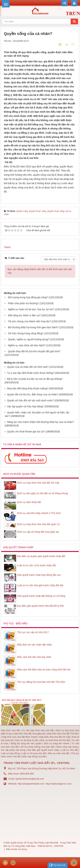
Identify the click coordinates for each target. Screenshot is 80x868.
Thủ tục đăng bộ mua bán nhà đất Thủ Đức (41, 682)
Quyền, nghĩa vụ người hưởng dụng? (29, 339)
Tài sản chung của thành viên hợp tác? (29, 321)
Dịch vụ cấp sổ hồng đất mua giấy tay (38, 532)
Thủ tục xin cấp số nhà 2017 (33, 632)
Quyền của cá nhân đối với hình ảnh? (28, 367)
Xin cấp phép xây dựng (14, 750)
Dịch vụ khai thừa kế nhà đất (55, 740)
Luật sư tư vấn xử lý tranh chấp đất (36, 565)
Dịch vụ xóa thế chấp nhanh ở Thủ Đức (39, 513)
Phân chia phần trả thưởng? (23, 303)
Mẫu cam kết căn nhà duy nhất (34, 657)
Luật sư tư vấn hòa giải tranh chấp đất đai (40, 585)
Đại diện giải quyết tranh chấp (44, 750)
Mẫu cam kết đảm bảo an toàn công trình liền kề (44, 670)
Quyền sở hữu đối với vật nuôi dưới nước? (31, 400)
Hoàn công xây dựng (67, 747)
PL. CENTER (57, 846)
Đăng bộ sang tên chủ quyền (27, 743)
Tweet (7, 247)
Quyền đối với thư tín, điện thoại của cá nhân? (33, 394)
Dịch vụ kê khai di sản (27, 740)
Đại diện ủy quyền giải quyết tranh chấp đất (41, 556)
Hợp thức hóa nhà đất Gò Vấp (55, 737)
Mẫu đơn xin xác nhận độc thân (34, 645)
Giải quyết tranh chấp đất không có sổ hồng (41, 596)
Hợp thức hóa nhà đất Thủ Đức (63, 734)
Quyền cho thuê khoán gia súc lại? (26, 432)
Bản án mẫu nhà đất (59, 753)
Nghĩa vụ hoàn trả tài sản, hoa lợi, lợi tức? (31, 309)
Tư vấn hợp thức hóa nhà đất (38, 730)
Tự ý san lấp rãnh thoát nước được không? (31, 373)
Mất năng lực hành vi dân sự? (24, 315)
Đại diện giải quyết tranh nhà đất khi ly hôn (41, 606)
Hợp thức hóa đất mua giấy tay (29, 734)
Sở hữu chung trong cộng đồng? (26, 333)
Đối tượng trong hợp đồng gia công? (28, 297)
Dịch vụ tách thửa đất (29, 502)
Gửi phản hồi (58, 865)
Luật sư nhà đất (69, 750)
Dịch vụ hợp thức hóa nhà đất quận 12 (38, 524)
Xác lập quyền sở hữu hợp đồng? (26, 406)
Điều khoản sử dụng (16, 849)
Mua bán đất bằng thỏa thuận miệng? (28, 388)
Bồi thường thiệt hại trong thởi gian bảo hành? (33, 327)
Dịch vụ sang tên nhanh (57, 743)
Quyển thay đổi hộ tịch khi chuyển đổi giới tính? (34, 351)
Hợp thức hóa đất (10, 730)
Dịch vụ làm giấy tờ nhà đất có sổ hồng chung (42, 493)
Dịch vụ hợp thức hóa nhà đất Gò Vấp (38, 483)
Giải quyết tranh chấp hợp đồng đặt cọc (39, 575)
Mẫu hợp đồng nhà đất (34, 756)
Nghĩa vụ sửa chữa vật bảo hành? (27, 345)
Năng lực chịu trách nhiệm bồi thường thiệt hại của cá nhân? (41, 422)
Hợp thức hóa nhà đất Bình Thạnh (20, 737)
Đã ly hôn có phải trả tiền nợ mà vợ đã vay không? (35, 379)
